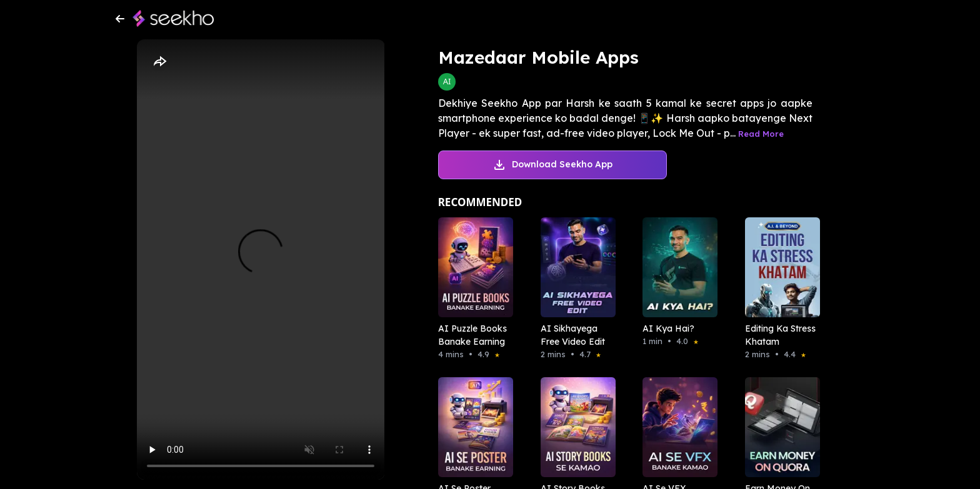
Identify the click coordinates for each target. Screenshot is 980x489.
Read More (761, 134)
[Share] (159, 62)
